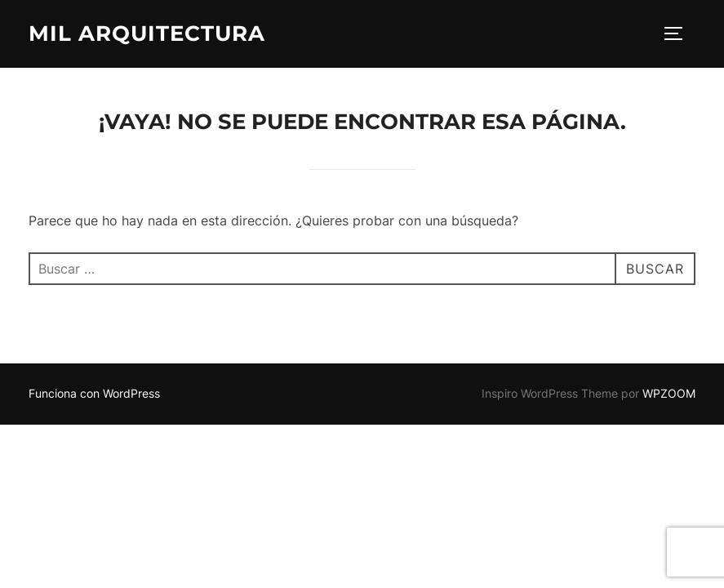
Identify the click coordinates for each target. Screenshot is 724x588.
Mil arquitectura (147, 33)
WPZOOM (669, 393)
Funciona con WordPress (94, 393)
